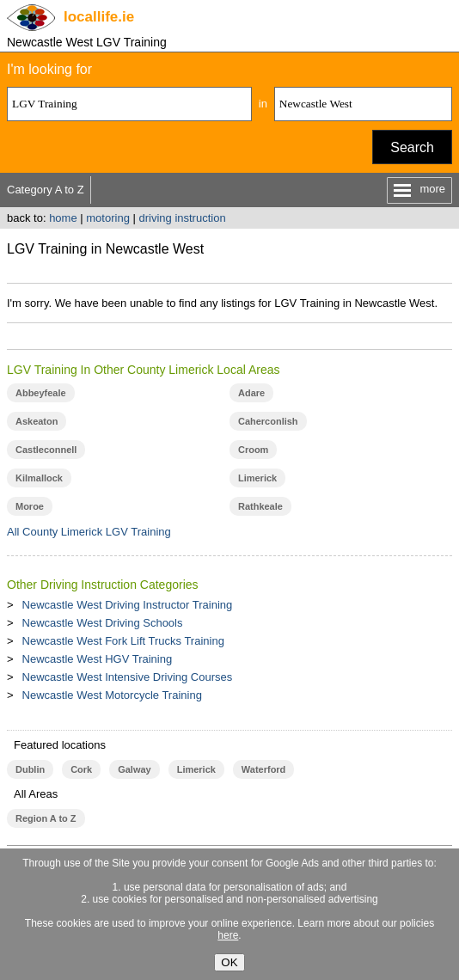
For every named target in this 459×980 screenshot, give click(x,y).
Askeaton (37, 421)
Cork (81, 769)
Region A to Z (46, 818)
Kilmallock (39, 478)
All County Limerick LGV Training (89, 532)
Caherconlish (268, 421)
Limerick (257, 478)
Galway (134, 769)
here (228, 935)
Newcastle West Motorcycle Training (112, 695)
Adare (251, 393)
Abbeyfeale (41, 393)
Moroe (30, 506)
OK (229, 962)
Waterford (263, 769)
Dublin (30, 769)
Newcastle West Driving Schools (103, 623)
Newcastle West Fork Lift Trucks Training (123, 641)
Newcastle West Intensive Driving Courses (128, 677)
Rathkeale (260, 506)
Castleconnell (46, 450)
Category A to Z (46, 190)
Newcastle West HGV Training (98, 659)
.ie (99, 17)
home (63, 218)
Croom (253, 450)
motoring (108, 218)
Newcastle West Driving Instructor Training (128, 605)
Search (412, 147)
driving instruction (182, 218)
